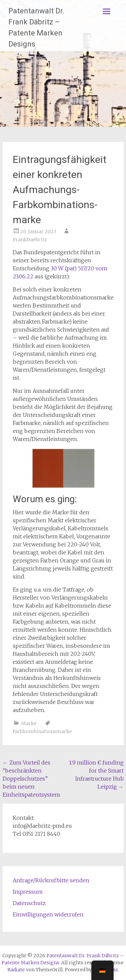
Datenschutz (29, 903)
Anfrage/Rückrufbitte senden (51, 880)
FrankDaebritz (30, 240)
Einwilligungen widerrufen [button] (48, 914)
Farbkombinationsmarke (42, 731)
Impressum (28, 892)
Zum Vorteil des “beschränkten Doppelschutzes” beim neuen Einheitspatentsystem (31, 779)
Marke (29, 723)
